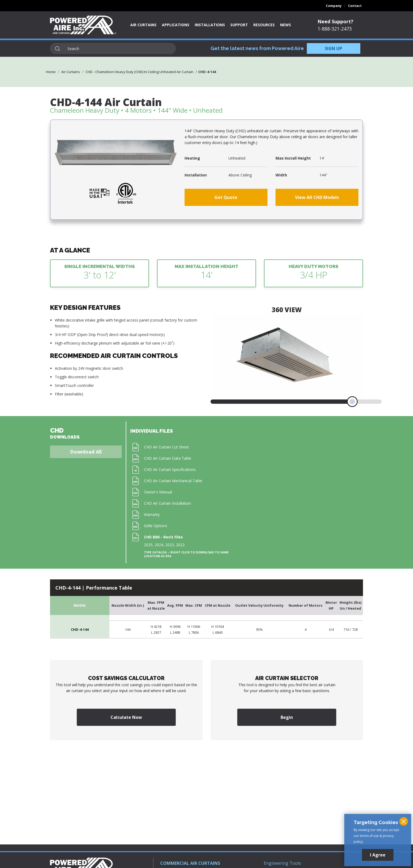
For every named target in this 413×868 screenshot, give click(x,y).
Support (239, 25)
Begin (287, 717)
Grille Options (156, 526)
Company (334, 6)
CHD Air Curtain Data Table (168, 458)
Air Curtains (143, 25)
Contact (355, 6)
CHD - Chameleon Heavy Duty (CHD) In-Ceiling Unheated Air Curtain (139, 72)
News (286, 25)
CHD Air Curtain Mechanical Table (173, 481)
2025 (148, 545)
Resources (264, 25)
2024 (159, 545)
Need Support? (335, 21)
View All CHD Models (317, 197)
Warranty (152, 514)
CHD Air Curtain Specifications (170, 469)
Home (51, 72)
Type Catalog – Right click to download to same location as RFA (186, 554)
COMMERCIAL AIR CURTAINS (190, 863)
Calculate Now (126, 717)
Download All (86, 452)
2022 (180, 545)
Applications (176, 25)
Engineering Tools (282, 863)
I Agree (378, 855)
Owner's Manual (158, 492)
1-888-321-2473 (335, 29)
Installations (210, 25)
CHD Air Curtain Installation (167, 503)
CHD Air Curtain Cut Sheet (166, 447)
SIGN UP (333, 48)
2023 (170, 545)
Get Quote (226, 197)
